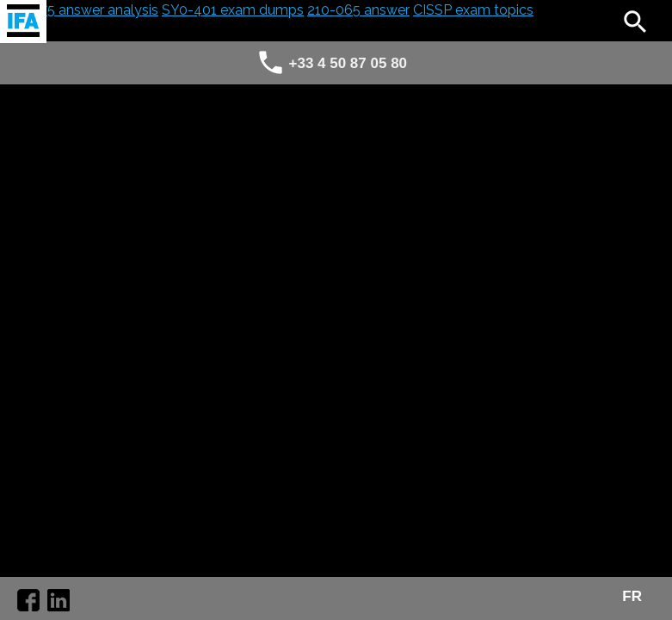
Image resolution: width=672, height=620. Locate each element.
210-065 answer (358, 10)
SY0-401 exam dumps (233, 10)
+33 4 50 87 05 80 (348, 63)
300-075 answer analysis (79, 10)
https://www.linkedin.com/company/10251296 (59, 600)
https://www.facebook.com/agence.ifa (28, 600)
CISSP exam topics (473, 10)
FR (632, 597)
